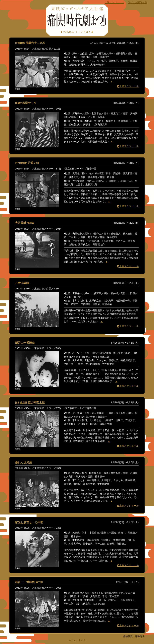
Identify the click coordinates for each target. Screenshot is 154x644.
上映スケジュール (114, 2)
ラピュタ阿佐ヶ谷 (137, 2)
